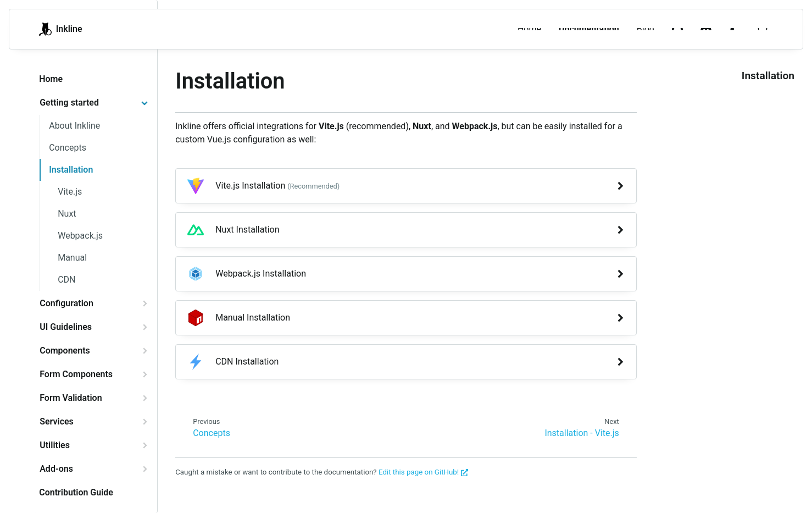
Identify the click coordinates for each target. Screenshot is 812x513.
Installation (71, 170)
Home (529, 29)
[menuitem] (735, 29)
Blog (646, 29)
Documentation (589, 29)
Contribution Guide (76, 492)
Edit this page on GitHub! (423, 472)
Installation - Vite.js (582, 433)
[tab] (94, 103)
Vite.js (70, 192)
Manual (72, 258)
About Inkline (74, 126)
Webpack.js (80, 236)
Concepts (68, 148)
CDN (66, 280)
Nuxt (67, 214)
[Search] (763, 29)
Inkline (60, 29)
